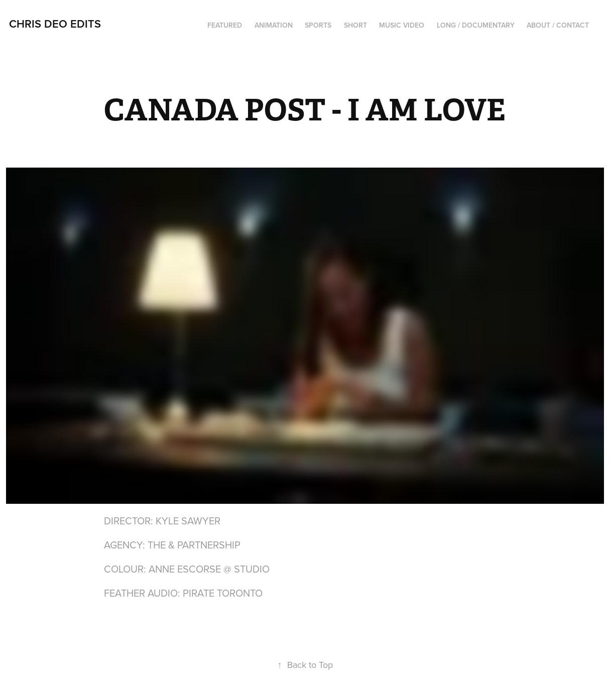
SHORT (355, 25)
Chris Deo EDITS (55, 24)
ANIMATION (274, 25)
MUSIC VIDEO (402, 25)
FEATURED (225, 25)
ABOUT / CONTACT (558, 25)
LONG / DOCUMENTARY (476, 25)
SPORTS (318, 25)
